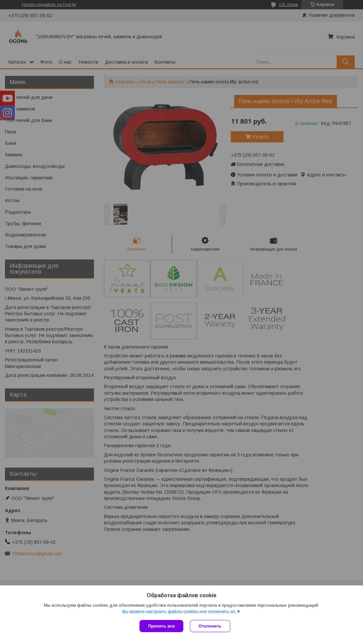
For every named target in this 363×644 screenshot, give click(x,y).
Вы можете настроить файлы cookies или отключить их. (179, 612)
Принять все (161, 626)
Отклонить (210, 626)
